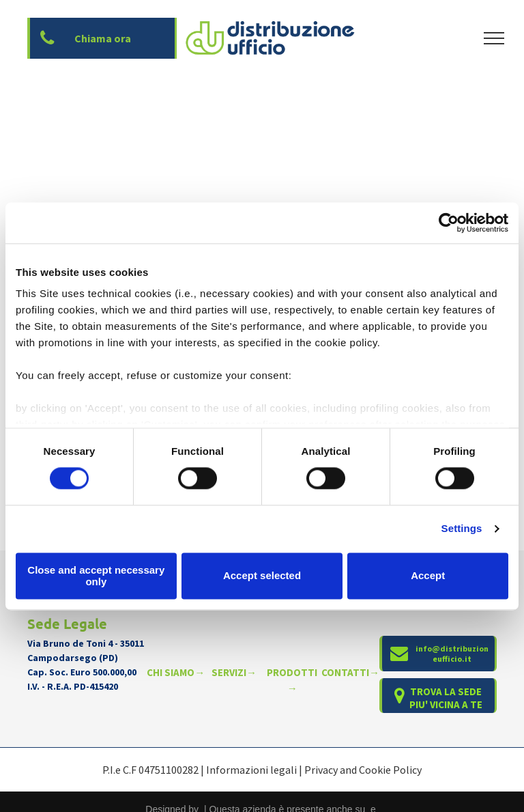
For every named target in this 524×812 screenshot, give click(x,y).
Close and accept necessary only (96, 576)
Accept (428, 576)
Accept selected (262, 576)
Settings (462, 529)
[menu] (494, 38)
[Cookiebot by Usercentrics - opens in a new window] (449, 223)
